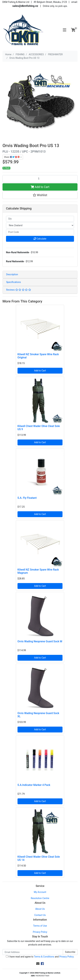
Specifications (13, 282)
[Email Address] (33, 952)
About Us (40, 909)
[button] (40, 195)
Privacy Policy (40, 932)
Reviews (19, 290)
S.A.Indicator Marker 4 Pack (34, 785)
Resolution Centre (40, 898)
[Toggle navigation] (64, 30)
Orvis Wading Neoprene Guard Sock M (40, 641)
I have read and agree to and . (40, 957)
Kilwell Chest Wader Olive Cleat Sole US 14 (39, 858)
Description (12, 274)
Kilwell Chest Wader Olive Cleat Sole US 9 (39, 428)
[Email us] (38, 964)
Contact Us (40, 915)
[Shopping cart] (73, 30)
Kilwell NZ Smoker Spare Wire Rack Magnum (38, 571)
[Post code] (40, 232)
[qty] (40, 219)
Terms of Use (40, 926)
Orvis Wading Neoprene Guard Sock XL (38, 715)
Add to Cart (40, 187)
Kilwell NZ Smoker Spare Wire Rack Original (38, 356)
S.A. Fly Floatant (27, 498)
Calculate (40, 239)
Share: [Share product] (12, 157)
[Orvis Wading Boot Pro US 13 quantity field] (40, 179)
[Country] (40, 225)
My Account (40, 892)
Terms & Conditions (44, 957)
